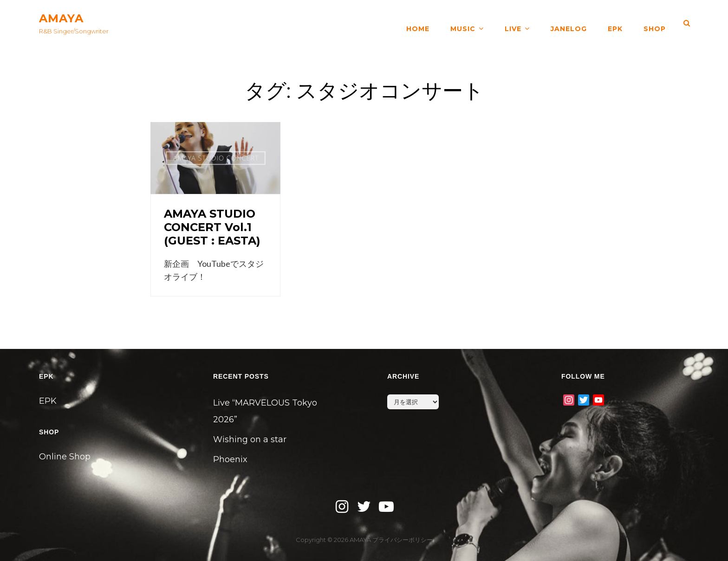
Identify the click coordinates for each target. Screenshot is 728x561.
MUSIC (463, 23)
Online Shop (65, 457)
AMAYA (61, 18)
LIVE (513, 23)
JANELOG (569, 23)
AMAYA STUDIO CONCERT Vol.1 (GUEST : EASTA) (212, 227)
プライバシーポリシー (403, 540)
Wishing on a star (250, 439)
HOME (418, 23)
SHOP (655, 23)
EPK (615, 23)
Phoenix (230, 459)
